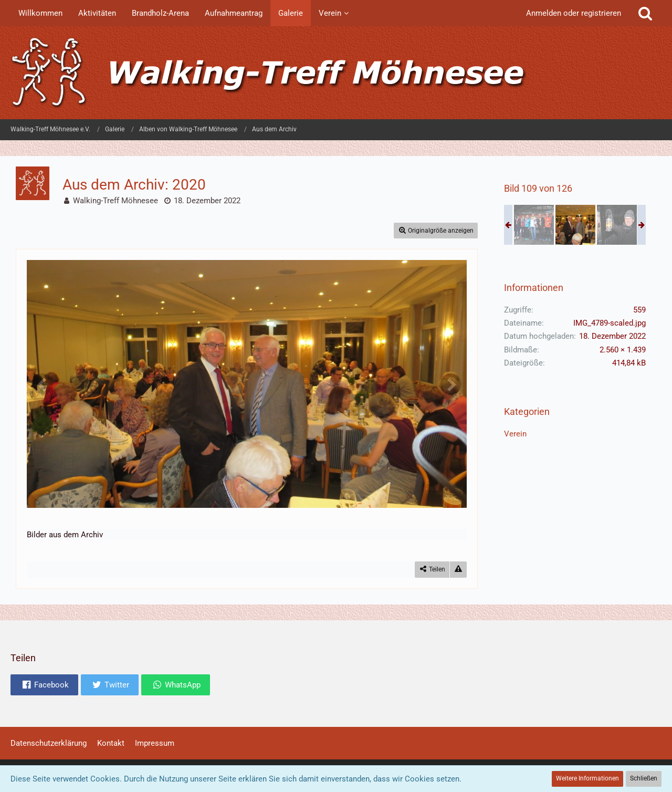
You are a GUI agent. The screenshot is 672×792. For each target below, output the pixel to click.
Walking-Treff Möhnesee (115, 201)
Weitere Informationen (587, 778)
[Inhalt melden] (458, 570)
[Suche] (645, 13)
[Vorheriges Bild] (43, 384)
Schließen (644, 778)
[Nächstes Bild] (451, 384)
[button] (44, 685)
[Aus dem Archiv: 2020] (534, 225)
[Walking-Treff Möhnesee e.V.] (336, 73)
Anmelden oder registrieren (574, 13)
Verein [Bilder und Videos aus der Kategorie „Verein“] (515, 434)
